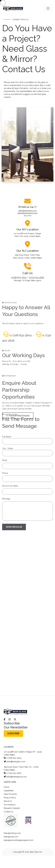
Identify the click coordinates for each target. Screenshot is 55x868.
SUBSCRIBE (13, 733)
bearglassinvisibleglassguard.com (19, 840)
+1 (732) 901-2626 (13, 773)
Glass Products (10, 794)
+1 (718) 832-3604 (17, 338)
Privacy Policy (10, 798)
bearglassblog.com (12, 833)
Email (5, 458)
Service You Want (10, 483)
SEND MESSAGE (14, 524)
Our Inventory (10, 805)
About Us (8, 801)
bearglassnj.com (11, 837)
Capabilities (9, 791)
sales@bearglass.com (27, 217)
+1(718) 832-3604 (18, 271)
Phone (5, 470)
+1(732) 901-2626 (37, 271)
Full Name (7, 434)
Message (6, 496)
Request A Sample (12, 808)
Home (6, 787)
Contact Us (9, 812)
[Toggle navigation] (48, 8)
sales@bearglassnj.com (27, 219)
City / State (8, 446)
